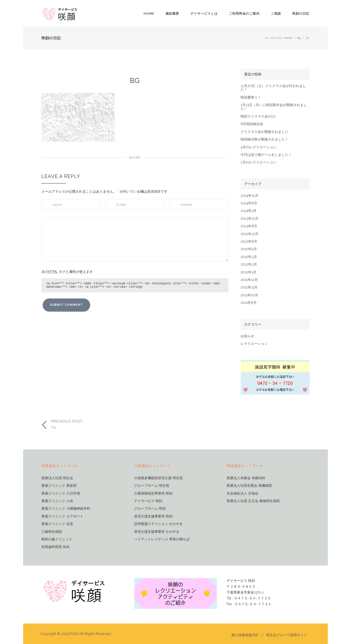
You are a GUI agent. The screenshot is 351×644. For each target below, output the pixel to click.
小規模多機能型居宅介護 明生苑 (158, 478)
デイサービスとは (204, 14)
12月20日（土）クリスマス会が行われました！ (273, 88)
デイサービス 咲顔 (148, 501)
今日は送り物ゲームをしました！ (266, 155)
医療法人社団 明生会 (57, 478)
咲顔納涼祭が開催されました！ (264, 139)
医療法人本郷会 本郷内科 (246, 478)
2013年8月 (249, 226)
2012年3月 (249, 257)
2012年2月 (249, 264)
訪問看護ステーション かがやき (158, 524)
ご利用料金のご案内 (244, 14)
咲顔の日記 (301, 14)
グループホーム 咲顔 (150, 509)
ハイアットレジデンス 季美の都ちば (162, 539)
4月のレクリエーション (259, 147)
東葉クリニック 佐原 (57, 524)
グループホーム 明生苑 (152, 486)
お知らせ (247, 336)
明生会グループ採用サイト (287, 635)
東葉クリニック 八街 (57, 501)
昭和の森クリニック (57, 539)
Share (135, 157)
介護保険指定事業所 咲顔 (153, 493)
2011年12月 (249, 280)
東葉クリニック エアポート (62, 516)
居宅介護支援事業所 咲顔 (153, 516)
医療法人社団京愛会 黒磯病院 (249, 486)
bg (299, 38)
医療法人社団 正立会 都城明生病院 (253, 501)
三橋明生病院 (52, 532)
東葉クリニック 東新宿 (59, 486)
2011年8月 (249, 303)
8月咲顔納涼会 (252, 124)
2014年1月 (249, 211)
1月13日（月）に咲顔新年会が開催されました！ (274, 107)
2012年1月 (249, 272)
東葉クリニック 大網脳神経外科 (66, 509)
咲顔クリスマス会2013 (258, 116)
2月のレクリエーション (259, 162)
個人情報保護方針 (245, 635)
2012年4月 (249, 249)
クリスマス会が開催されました (264, 132)
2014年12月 (249, 196)
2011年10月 (249, 295)
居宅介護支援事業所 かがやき (157, 532)
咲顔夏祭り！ (251, 97)
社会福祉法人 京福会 (243, 493)
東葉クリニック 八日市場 (61, 493)
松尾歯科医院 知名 (56, 547)
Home (149, 14)
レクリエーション (254, 344)
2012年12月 (249, 234)
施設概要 (172, 14)
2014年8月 (249, 203)
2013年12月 (249, 219)
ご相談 (276, 14)
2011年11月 (249, 287)
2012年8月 (249, 242)
